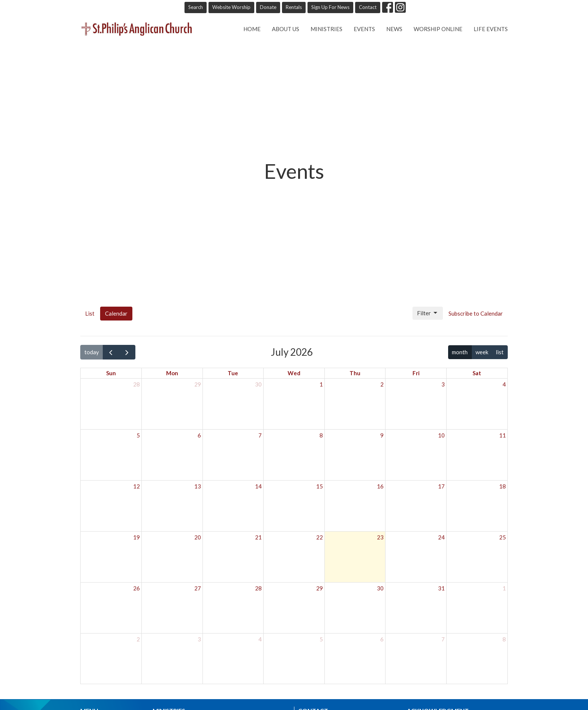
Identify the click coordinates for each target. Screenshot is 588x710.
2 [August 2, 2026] (138, 639)
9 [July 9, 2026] (382, 435)
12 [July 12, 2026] (136, 486)
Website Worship (231, 7)
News (394, 29)
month (460, 352)
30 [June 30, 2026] (258, 384)
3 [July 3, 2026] (443, 384)
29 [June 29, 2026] (198, 384)
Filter (428, 313)
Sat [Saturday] (477, 373)
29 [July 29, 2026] (319, 588)
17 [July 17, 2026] (441, 486)
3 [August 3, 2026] (199, 639)
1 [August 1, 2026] (504, 588)
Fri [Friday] (416, 373)
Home (252, 29)
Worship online (438, 29)
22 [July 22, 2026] (319, 537)
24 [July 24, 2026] (441, 537)
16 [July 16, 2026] (380, 486)
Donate (268, 7)
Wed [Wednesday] (294, 373)
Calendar (116, 313)
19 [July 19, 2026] (136, 537)
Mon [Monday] (172, 373)
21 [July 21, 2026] (258, 537)
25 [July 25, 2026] (502, 537)
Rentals (294, 7)
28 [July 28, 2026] (258, 588)
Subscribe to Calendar (476, 313)
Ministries (326, 29)
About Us (286, 29)
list (500, 352)
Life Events (491, 29)
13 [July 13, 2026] (198, 486)
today (92, 352)
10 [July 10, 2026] (441, 435)
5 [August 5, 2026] (321, 639)
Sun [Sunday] (111, 373)
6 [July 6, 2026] (199, 435)
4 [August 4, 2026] (260, 639)
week (482, 352)
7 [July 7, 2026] (260, 435)
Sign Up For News (330, 7)
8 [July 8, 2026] (321, 435)
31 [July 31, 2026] (441, 588)
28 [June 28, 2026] (136, 384)
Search (196, 7)
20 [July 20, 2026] (198, 537)
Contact (368, 7)
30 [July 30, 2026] (380, 588)
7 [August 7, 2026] (443, 639)
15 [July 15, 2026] (319, 486)
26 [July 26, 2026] (136, 588)
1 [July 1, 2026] (321, 384)
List (90, 313)
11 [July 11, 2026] (502, 435)
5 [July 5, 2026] (138, 435)
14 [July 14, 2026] (258, 486)
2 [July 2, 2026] (382, 384)
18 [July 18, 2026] (502, 486)
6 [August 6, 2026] (382, 639)
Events (364, 29)
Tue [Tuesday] (233, 373)
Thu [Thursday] (355, 373)
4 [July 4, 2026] (504, 384)
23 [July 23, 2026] (380, 537)
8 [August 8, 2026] (504, 639)
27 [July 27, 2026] (198, 588)
